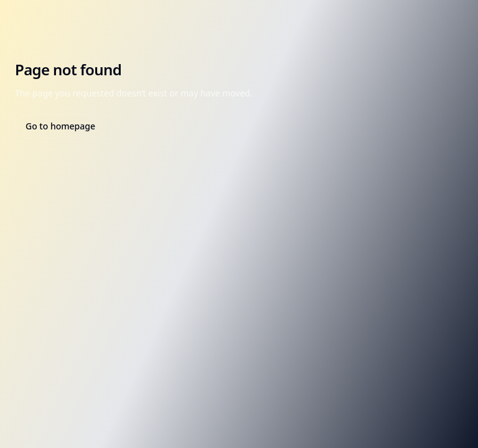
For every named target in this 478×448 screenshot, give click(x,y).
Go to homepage (60, 126)
